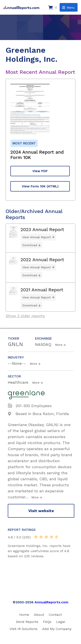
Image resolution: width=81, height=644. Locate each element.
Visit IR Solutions (23, 629)
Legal (61, 622)
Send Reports (27, 622)
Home (24, 615)
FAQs (47, 622)
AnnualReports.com (51, 602)
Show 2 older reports (25, 316)
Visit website (41, 511)
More (59, 345)
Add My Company (57, 629)
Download (30, 245)
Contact (55, 615)
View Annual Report (37, 237)
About (39, 615)
